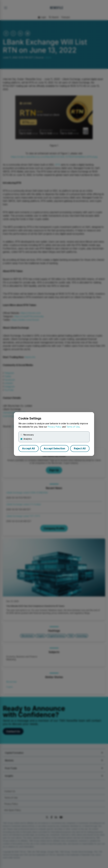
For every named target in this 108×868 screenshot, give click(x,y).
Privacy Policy (55, 427)
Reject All (80, 448)
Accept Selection (54, 448)
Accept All (28, 448)
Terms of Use (73, 427)
